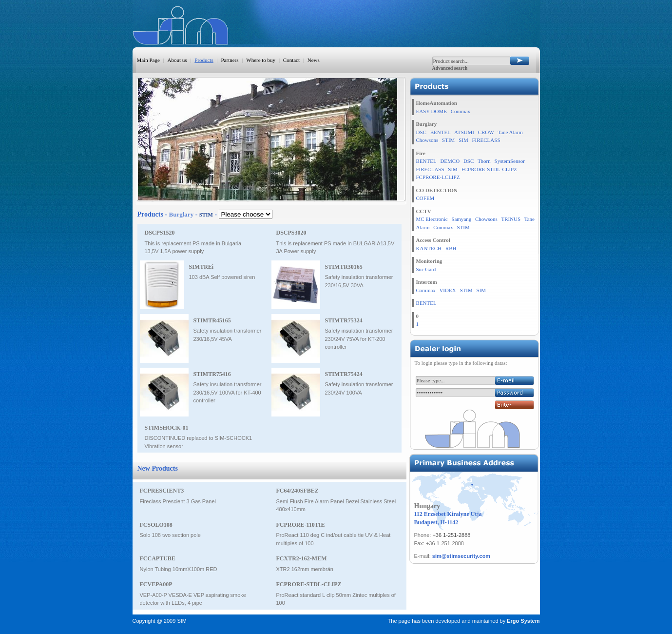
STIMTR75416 (212, 374)
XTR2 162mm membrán (305, 569)
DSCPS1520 (160, 233)
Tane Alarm (510, 132)
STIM (448, 140)
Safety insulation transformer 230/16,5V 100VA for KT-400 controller (228, 392)
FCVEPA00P (156, 584)
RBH (451, 248)
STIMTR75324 (344, 320)
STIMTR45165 (212, 320)
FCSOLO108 (156, 525)
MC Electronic (432, 219)
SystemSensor (510, 161)
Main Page (148, 60)
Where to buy (261, 60)
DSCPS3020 (291, 233)
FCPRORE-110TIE (301, 525)
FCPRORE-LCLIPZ (438, 177)
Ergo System (523, 621)
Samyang (461, 219)
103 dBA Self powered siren (222, 277)
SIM (463, 140)
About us (177, 60)
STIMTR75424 (344, 374)
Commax (461, 111)
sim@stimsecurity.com (461, 556)
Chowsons (427, 140)
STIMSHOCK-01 (167, 428)
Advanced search (450, 68)
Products (204, 60)
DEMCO (450, 161)
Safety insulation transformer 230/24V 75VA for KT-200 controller (359, 339)
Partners (230, 60)
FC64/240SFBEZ (298, 491)
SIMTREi (202, 267)
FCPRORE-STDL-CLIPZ (309, 584)
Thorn (484, 161)
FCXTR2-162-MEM (302, 558)
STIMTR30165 (344, 267)
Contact (291, 60)
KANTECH (429, 248)
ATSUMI (464, 132)
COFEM (425, 198)
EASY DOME (432, 111)
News (314, 60)
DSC (421, 132)
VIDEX (447, 290)
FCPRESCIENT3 (162, 491)
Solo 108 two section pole (170, 535)
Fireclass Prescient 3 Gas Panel (178, 501)
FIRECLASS (486, 140)
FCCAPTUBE (158, 558)
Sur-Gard (426, 269)
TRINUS (511, 219)
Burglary (182, 214)
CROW (486, 132)
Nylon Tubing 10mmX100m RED (179, 569)
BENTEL (441, 132)
